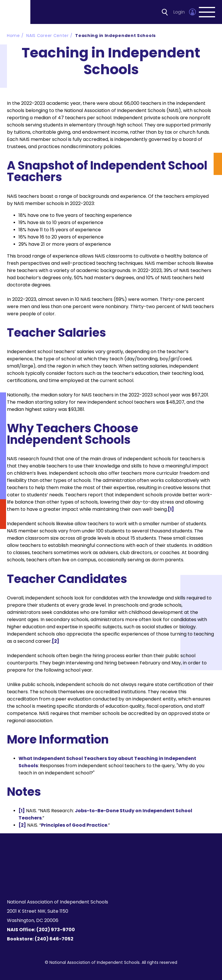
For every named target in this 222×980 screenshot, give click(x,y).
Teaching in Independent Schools (115, 36)
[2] (55, 641)
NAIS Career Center (48, 36)
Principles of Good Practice (74, 825)
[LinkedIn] (114, 880)
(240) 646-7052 (54, 939)
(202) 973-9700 (56, 930)
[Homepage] (16, 12)
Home (13, 36)
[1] (171, 509)
